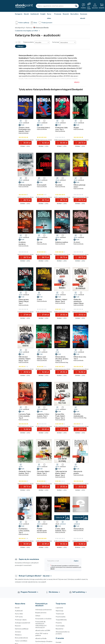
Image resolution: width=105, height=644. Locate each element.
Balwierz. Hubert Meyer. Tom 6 (61, 300)
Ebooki (26, 14)
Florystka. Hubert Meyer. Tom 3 (43, 472)
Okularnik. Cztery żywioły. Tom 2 (25, 472)
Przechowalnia (61, 617)
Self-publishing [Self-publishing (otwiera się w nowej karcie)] (79, 592)
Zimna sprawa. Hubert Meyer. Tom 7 (24, 301)
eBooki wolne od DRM (43, 630)
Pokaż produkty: (29, 42)
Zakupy (38, 616)
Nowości (66, 14)
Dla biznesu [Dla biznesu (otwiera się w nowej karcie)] (53, 592)
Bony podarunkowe (21, 638)
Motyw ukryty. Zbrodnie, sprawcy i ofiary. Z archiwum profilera (62, 360)
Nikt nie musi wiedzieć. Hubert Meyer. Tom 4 (25, 359)
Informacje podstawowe (43, 610)
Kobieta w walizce (62, 242)
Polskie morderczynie (42, 530)
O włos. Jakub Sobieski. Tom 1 (61, 530)
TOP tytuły (19, 617)
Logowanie (59, 608)
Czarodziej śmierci (43, 128)
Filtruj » (21, 46)
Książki (43, 14)
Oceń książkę (60, 626)
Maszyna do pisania (78, 472)
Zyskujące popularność (23, 623)
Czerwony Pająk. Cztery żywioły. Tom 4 (25, 416)
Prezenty (59, 623)
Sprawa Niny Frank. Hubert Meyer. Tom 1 (60, 416)
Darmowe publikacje (22, 629)
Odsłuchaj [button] (59, 518)
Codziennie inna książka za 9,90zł (26, 31)
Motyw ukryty (79, 529)
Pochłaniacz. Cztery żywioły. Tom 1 (24, 531)
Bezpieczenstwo (41, 613)
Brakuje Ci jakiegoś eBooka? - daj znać (34, 576)
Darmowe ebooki (84, 16)
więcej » (53, 569)
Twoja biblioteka (61, 620)
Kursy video (49, 16)
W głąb (76, 128)
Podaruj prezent (47, 23)
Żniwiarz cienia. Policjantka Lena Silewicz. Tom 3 (25, 129)
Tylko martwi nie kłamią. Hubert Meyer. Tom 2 (61, 473)
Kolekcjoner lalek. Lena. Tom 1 (62, 128)
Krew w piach (42, 185)
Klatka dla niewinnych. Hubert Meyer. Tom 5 (79, 302)
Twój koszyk (60, 614)
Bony (35, 23)
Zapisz (76, 561)
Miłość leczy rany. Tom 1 (80, 358)
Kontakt (58, 642)
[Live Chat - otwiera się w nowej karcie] (89, 6)
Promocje (58, 14)
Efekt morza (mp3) (25, 185)
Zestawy (18, 632)
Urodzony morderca (22, 243)
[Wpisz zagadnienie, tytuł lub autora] (55, 6)
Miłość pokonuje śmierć (79, 186)
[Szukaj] (76, 6)
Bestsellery (75, 14)
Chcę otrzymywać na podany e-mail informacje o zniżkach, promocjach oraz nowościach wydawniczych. (64, 567)
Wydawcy (18, 635)
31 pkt (77, 526)
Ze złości (77, 242)
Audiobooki (35, 14)
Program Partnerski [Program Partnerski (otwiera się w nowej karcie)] (28, 592)
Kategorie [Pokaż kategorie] (19, 14)
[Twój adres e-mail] (58, 561)
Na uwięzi (59, 185)
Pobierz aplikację (24, 23)
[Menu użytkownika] (95, 6)
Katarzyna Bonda (24, 133)
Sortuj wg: (56, 42)
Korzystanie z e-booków (43, 619)
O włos (39, 299)
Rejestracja (59, 611)
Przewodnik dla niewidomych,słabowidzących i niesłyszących (41, 624)
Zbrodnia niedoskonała (78, 415)
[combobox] (42, 42)
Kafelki (19, 42)
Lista (16, 42)
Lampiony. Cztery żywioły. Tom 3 (43, 415)
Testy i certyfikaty (21, 641)
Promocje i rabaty (21, 620)
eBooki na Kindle (41, 638)
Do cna (39, 242)
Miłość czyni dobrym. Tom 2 (42, 358)
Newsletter (60, 629)
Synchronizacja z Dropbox (44, 641)
